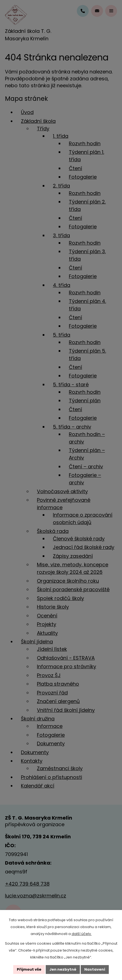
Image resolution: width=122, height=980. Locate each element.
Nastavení (95, 969)
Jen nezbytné (63, 969)
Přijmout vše (29, 969)
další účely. (82, 934)
